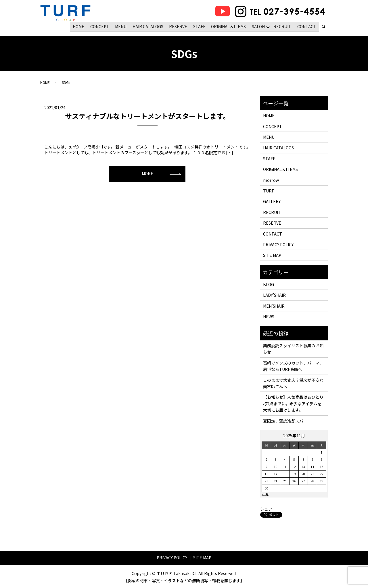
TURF (269, 190)
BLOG (269, 284)
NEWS (269, 316)
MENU (122, 26)
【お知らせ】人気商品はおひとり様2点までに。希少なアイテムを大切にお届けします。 (293, 403)
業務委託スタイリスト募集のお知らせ (293, 348)
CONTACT (307, 26)
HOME (81, 26)
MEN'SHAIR (274, 306)
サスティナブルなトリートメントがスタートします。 (147, 116)
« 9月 (265, 494)
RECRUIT (283, 26)
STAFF (200, 26)
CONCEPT (101, 26)
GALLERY (272, 201)
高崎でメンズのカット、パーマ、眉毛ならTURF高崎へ (293, 366)
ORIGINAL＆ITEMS (229, 26)
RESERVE (179, 26)
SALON (259, 26)
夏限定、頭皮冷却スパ (283, 420)
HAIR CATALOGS (149, 26)
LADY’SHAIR (274, 295)
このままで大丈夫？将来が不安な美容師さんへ (293, 383)
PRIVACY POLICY (278, 244)
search (323, 27)
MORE (147, 173)
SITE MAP (272, 255)
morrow (271, 180)
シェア (266, 508)
